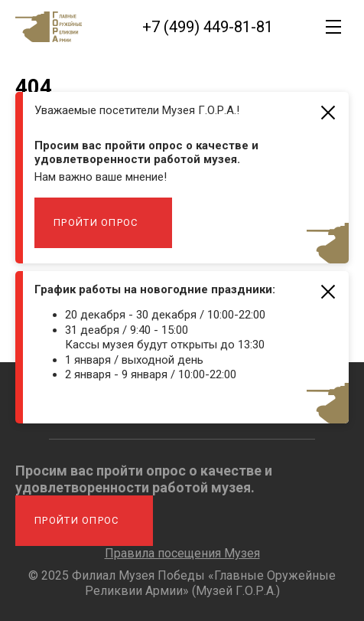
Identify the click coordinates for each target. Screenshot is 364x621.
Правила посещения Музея (182, 553)
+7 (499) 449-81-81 (208, 27)
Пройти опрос (96, 222)
